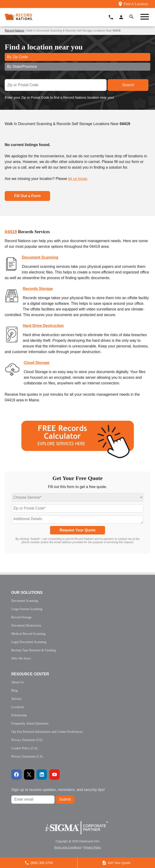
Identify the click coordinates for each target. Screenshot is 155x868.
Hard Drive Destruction (43, 326)
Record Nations (14, 31)
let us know (77, 179)
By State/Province (22, 67)
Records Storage (38, 289)
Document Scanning (40, 257)
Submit (65, 799)
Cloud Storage (37, 363)
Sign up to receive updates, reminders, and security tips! (58, 790)
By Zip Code (17, 57)
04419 (11, 232)
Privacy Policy (92, 848)
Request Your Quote (77, 530)
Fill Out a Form (27, 196)
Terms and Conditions (68, 848)
